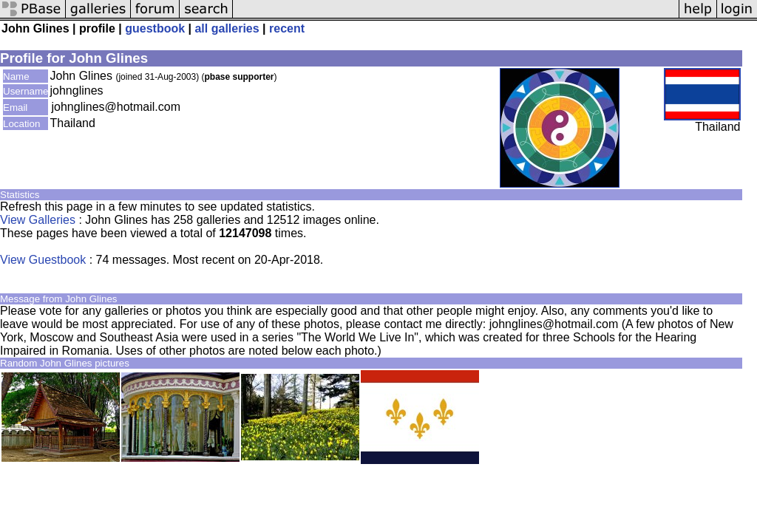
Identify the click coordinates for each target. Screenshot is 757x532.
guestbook (155, 28)
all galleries (227, 28)
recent (287, 28)
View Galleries (38, 220)
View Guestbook (43, 260)
